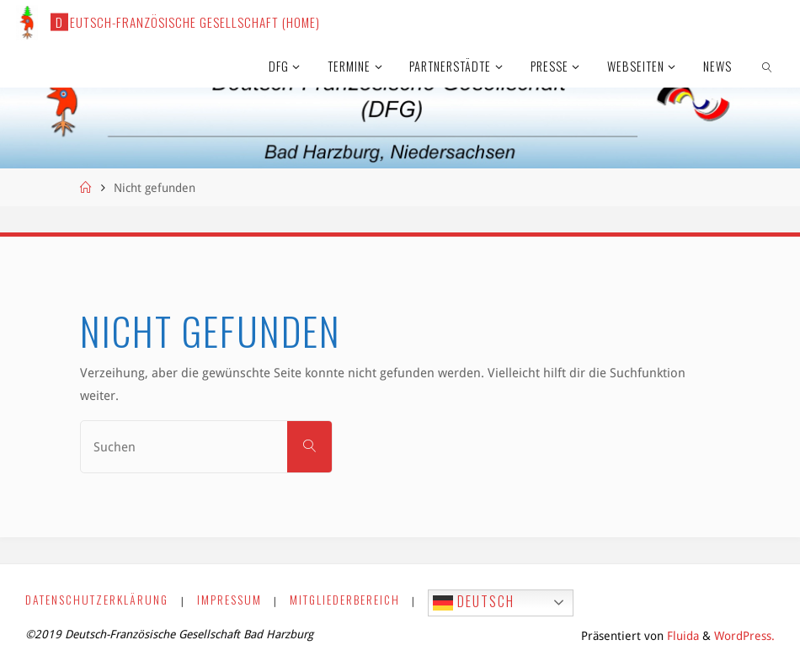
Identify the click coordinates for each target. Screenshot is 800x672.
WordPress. (744, 636)
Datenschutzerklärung (97, 600)
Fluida (681, 636)
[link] (768, 66)
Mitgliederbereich (345, 600)
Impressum (229, 600)
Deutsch (474, 602)
